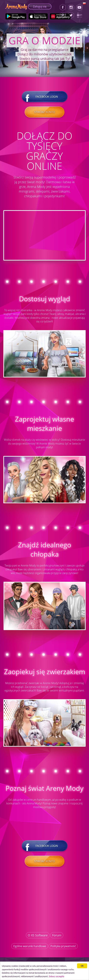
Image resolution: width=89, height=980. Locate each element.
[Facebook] (63, 7)
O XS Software (38, 935)
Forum (57, 935)
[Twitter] (71, 15)
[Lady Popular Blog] (81, 15)
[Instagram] (71, 7)
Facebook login (45, 97)
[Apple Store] (38, 16)
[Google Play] (16, 16)
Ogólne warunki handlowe (30, 946)
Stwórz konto (44, 112)
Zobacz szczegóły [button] (57, 976)
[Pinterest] (63, 15)
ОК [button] (82, 966)
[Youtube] (81, 7)
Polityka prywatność (63, 946)
